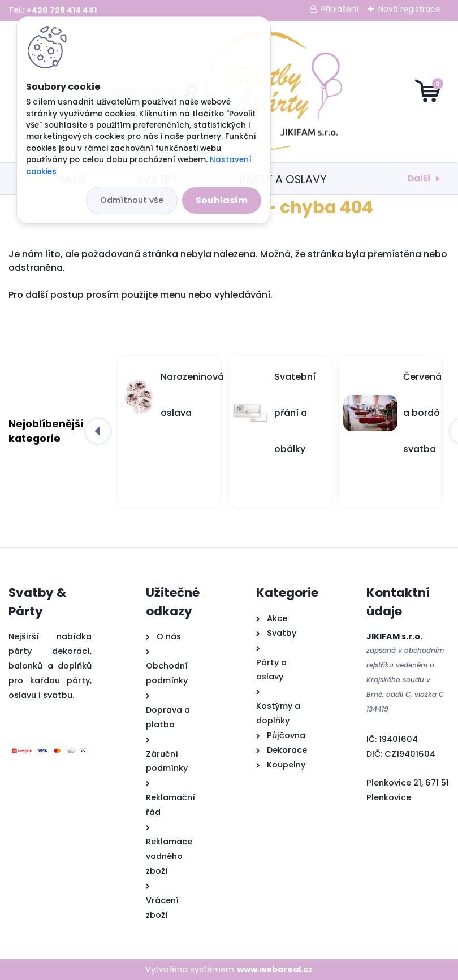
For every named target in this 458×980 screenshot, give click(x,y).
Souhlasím (222, 200)
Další (419, 178)
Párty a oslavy (283, 179)
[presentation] (98, 431)
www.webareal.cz (275, 969)
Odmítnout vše (132, 200)
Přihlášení (340, 9)
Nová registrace (409, 9)
